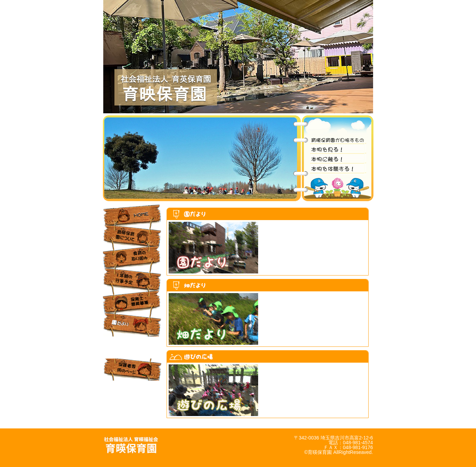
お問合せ (133, 392)
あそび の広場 (133, 347)
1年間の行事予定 (133, 281)
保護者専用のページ (133, 370)
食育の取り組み (133, 259)
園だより (133, 325)
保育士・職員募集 (133, 303)
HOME (133, 215)
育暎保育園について (133, 237)
